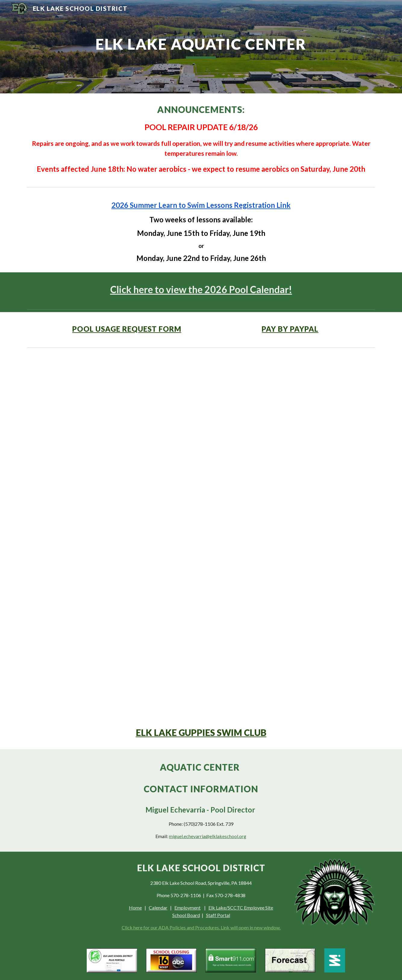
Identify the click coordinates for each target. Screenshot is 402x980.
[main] (201, 47)
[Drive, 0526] (201, 533)
